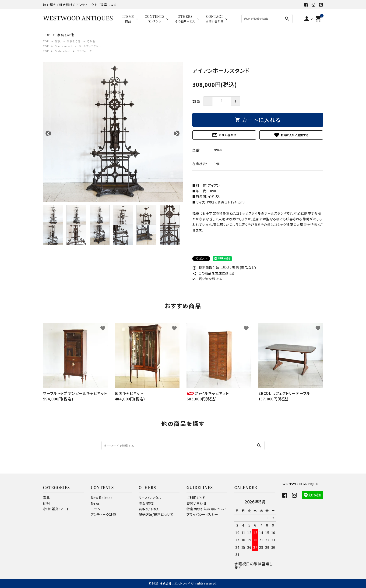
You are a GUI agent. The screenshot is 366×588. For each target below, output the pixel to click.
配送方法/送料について (156, 514)
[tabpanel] (113, 132)
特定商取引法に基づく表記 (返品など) (224, 267)
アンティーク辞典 (103, 514)
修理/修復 (146, 503)
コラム (95, 509)
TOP (46, 41)
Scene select (64, 46)
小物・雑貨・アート (56, 509)
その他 (91, 41)
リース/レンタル (150, 498)
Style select (63, 51)
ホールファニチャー (90, 46)
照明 (46, 503)
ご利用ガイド (196, 498)
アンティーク (84, 51)
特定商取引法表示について (207, 509)
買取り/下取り (149, 509)
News (95, 503)
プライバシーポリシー (202, 514)
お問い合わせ (224, 135)
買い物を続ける (207, 279)
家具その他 (74, 41)
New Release (102, 498)
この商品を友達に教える (214, 273)
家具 (58, 41)
